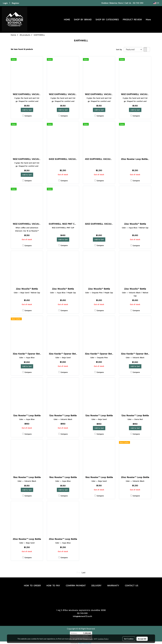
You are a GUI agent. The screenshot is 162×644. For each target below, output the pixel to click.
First (78, 572)
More (148, 19)
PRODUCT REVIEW (132, 19)
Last (84, 572)
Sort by (120, 50)
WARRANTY (113, 585)
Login (5, 3)
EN (156, 3)
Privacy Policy (88, 639)
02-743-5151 (82, 613)
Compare (28, 116)
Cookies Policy (103, 639)
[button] (157, 19)
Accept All (142, 639)
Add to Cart (27, 110)
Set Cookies (129, 639)
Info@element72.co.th (82, 616)
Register (16, 3)
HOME (67, 19)
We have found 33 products (22, 49)
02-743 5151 (138, 3)
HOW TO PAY (53, 585)
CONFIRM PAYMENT (76, 585)
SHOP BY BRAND (83, 19)
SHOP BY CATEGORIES (107, 19)
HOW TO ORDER (32, 585)
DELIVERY (96, 585)
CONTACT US (132, 585)
